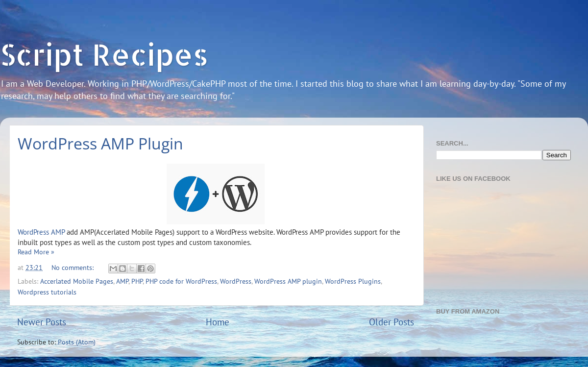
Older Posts (392, 322)
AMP (122, 281)
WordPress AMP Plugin (100, 143)
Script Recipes (104, 54)
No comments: (73, 268)
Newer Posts (42, 322)
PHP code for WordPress (181, 281)
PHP (137, 281)
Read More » (36, 252)
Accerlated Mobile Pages (77, 281)
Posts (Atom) (77, 342)
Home (218, 322)
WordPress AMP (41, 232)
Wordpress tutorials (47, 292)
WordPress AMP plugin (288, 281)
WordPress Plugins (353, 281)
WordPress (236, 281)
